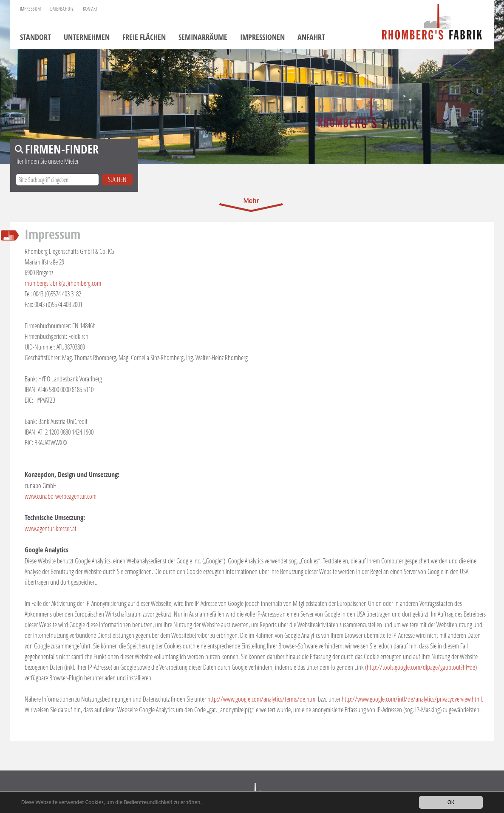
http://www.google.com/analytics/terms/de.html (262, 699)
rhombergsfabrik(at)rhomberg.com (63, 283)
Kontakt (90, 9)
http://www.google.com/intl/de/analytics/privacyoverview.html (412, 699)
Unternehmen (87, 38)
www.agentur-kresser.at (51, 528)
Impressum (30, 9)
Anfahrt (311, 38)
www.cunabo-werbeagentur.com (61, 496)
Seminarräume (203, 38)
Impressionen (262, 38)
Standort (35, 38)
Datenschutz (62, 9)
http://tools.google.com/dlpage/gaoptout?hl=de (421, 667)
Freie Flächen (144, 38)
